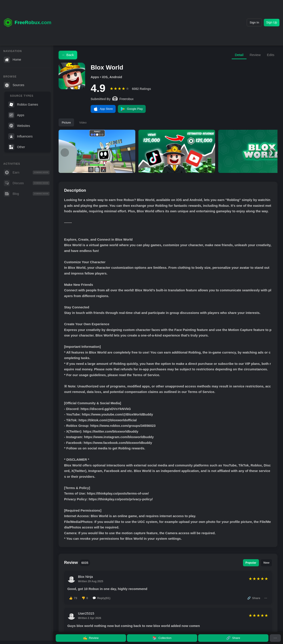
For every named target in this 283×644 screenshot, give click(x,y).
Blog (27, 194)
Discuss (27, 183)
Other (17, 147)
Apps (16, 115)
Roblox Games (23, 104)
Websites (19, 126)
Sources (14, 85)
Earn (27, 172)
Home (12, 60)
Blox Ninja (87, 579)
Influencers (20, 136)
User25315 (87, 619)
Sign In (248, 23)
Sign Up (270, 23)
